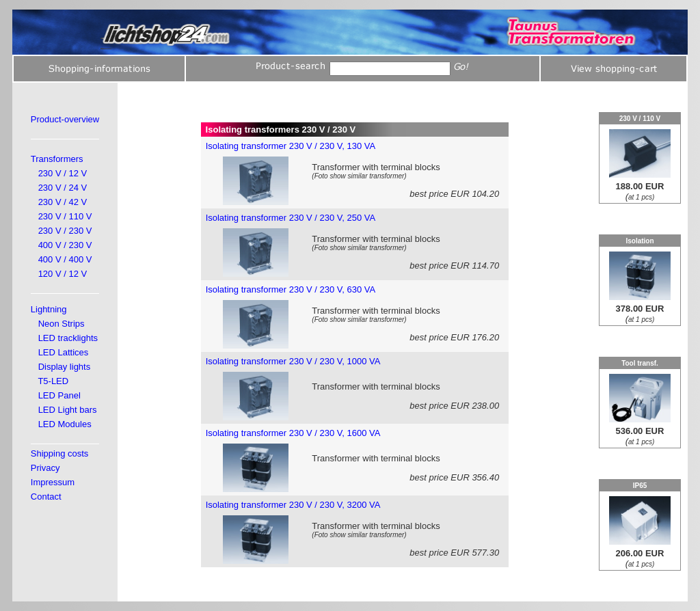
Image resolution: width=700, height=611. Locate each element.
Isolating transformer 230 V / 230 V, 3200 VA (293, 505)
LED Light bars (68, 410)
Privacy (45, 468)
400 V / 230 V (65, 245)
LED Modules (65, 424)
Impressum (53, 482)
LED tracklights (68, 338)
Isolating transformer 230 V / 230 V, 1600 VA (293, 433)
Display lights (65, 367)
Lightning (49, 309)
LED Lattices (64, 352)
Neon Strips (62, 324)
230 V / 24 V (63, 188)
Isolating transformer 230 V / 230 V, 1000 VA (293, 361)
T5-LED (53, 381)
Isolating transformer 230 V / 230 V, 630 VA (291, 289)
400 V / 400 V (65, 259)
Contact (46, 497)
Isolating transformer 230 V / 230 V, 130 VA (291, 146)
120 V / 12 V (63, 274)
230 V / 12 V (63, 173)
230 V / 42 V (63, 202)
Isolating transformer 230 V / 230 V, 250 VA (291, 218)
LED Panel (59, 395)
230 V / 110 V (65, 216)
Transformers (57, 159)
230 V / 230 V (65, 231)
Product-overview (65, 119)
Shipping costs (60, 453)
